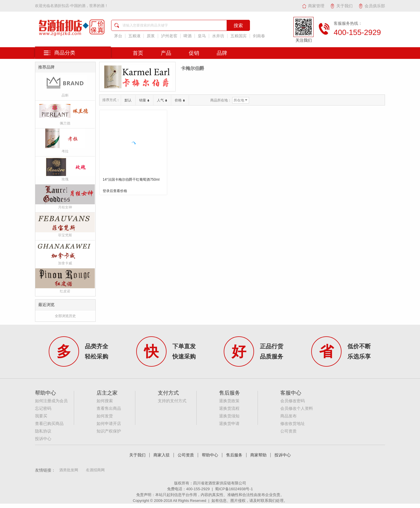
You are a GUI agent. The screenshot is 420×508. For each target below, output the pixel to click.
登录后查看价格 (115, 191)
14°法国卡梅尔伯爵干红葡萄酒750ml (131, 180)
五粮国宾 (239, 36)
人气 (162, 100)
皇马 (202, 36)
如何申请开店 (109, 424)
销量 (144, 100)
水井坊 (218, 36)
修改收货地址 (293, 424)
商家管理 (313, 6)
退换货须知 (229, 416)
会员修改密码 (293, 401)
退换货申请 (229, 424)
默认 (128, 100)
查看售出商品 (109, 408)
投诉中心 (43, 439)
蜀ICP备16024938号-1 (234, 489)
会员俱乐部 (372, 6)
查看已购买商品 (49, 424)
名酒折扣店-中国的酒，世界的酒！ (79, 6)
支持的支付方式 (172, 401)
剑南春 (259, 36)
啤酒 (188, 36)
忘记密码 (43, 408)
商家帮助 (258, 455)
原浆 (151, 36)
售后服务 (234, 455)
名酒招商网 (95, 470)
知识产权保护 (109, 431)
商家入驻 (162, 455)
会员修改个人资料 (297, 408)
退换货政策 (229, 401)
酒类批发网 (69, 470)
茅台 (118, 36)
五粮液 (134, 36)
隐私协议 (43, 431)
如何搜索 (105, 401)
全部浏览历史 (65, 316)
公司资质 (288, 431)
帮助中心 (210, 455)
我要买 (41, 416)
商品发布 (288, 416)
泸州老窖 (169, 36)
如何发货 (105, 416)
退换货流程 (229, 408)
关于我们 (341, 6)
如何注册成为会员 (51, 401)
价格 (180, 100)
